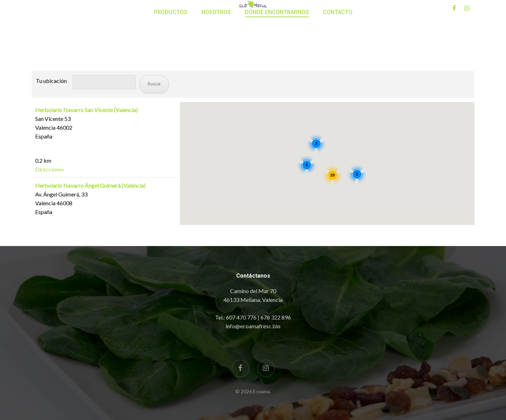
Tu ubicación (51, 81)
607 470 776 (241, 317)
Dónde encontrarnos (277, 42)
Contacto (338, 42)
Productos (171, 42)
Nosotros (216, 42)
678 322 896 (276, 317)
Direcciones (50, 169)
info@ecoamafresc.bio (253, 326)
